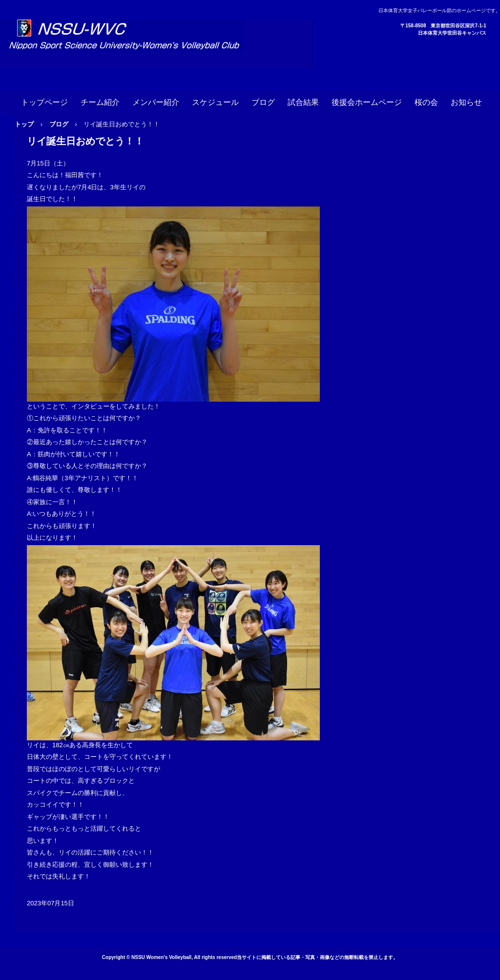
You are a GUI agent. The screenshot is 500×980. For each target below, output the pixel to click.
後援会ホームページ (367, 102)
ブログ (263, 102)
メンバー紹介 (156, 102)
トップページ (44, 102)
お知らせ (466, 102)
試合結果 (303, 102)
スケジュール (215, 102)
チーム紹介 (100, 102)
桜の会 (426, 102)
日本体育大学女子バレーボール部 (157, 44)
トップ (24, 124)
